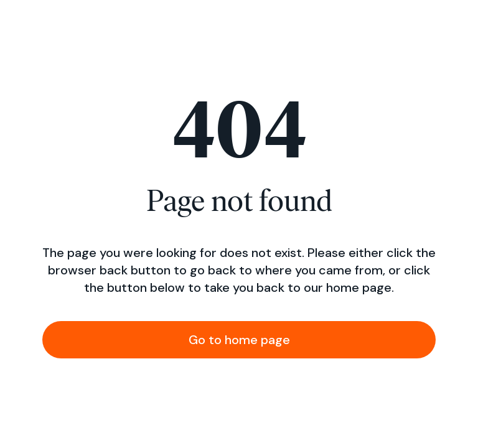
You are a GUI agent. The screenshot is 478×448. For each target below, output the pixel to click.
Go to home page (239, 340)
